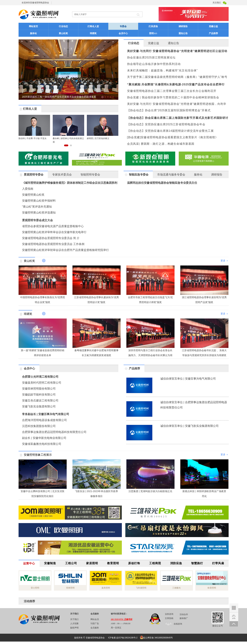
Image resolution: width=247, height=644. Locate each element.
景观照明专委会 (34, 175)
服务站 (33, 33)
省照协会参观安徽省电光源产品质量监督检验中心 (53, 226)
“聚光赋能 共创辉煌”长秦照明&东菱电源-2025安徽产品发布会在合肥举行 (176, 84)
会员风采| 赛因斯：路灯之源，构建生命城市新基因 (161, 144)
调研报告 (183, 26)
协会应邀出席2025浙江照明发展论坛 (151, 57)
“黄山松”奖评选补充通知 (37, 207)
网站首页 (33, 26)
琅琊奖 (93, 33)
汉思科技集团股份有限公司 (39, 426)
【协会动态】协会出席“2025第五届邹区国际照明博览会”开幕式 (169, 110)
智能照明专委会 (90, 175)
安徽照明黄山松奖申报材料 (39, 201)
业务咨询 (169, 614)
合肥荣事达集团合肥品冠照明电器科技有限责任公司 (54, 432)
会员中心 (123, 33)
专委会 (128, 26)
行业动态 (63, 26)
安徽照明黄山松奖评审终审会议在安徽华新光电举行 (54, 232)
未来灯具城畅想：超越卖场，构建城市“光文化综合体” (162, 70)
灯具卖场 (153, 26)
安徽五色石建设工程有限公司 (40, 400)
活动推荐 (29, 601)
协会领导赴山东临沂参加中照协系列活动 (154, 64)
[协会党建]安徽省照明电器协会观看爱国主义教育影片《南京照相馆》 (173, 137)
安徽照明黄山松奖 (33, 195)
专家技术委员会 (62, 175)
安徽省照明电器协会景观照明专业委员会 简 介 (51, 238)
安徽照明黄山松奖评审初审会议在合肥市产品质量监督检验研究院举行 (65, 250)
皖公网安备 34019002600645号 (157, 638)
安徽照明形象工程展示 (38, 455)
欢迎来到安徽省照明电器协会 (35, 3)
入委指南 (28, 189)
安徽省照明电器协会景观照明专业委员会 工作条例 (53, 244)
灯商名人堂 (93, 26)
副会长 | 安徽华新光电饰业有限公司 (44, 438)
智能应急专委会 (139, 175)
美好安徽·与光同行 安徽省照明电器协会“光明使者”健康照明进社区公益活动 (177, 51)
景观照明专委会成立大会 (37, 220)
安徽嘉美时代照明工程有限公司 (42, 383)
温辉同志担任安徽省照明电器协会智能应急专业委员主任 (162, 183)
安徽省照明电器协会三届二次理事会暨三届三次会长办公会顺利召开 (172, 91)
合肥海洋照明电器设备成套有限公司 (44, 420)
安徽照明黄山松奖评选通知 (39, 213)
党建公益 (213, 26)
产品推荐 (218, 33)
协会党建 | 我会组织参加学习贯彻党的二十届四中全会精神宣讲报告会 (173, 97)
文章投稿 (169, 618)
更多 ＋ (225, 261)
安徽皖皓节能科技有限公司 (39, 395)
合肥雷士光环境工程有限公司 (40, 377)
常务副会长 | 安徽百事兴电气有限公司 (46, 414)
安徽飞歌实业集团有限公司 (39, 406)
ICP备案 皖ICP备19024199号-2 (123, 638)
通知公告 (183, 33)
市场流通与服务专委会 (171, 175)
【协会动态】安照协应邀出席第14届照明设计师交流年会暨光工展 (171, 131)
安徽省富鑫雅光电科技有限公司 (42, 444)
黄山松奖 (63, 33)
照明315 (153, 33)
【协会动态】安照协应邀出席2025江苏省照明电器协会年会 (166, 124)
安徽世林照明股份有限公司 (39, 389)
